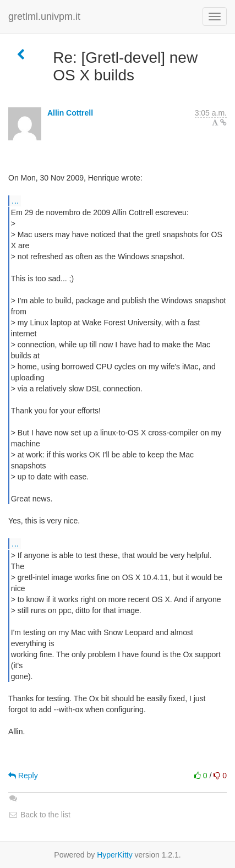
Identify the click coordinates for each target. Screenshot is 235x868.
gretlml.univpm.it (44, 17)
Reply (23, 776)
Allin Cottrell (70, 113)
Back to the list (39, 815)
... (15, 200)
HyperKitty (115, 855)
